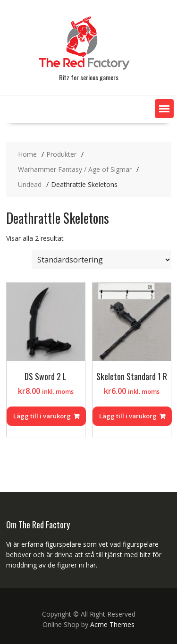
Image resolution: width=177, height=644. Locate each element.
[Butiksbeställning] (101, 260)
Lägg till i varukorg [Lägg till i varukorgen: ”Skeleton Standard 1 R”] (128, 416)
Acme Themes (112, 624)
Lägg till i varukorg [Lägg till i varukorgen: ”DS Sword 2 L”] (42, 416)
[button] (164, 109)
